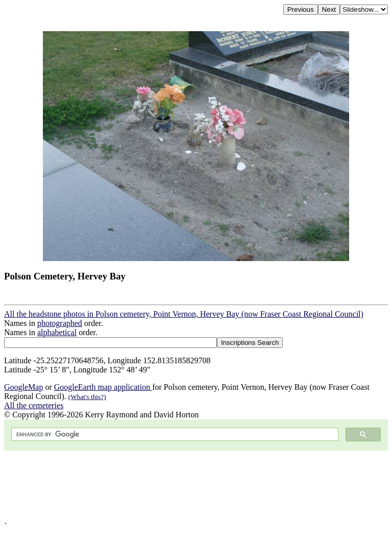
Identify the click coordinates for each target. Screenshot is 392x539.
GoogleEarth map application (103, 387)
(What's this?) (87, 397)
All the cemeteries (34, 405)
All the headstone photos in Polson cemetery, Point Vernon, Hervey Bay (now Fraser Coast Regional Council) (184, 314)
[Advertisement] (196, 486)
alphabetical (57, 332)
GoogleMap (23, 387)
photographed (60, 323)
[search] (174, 435)
